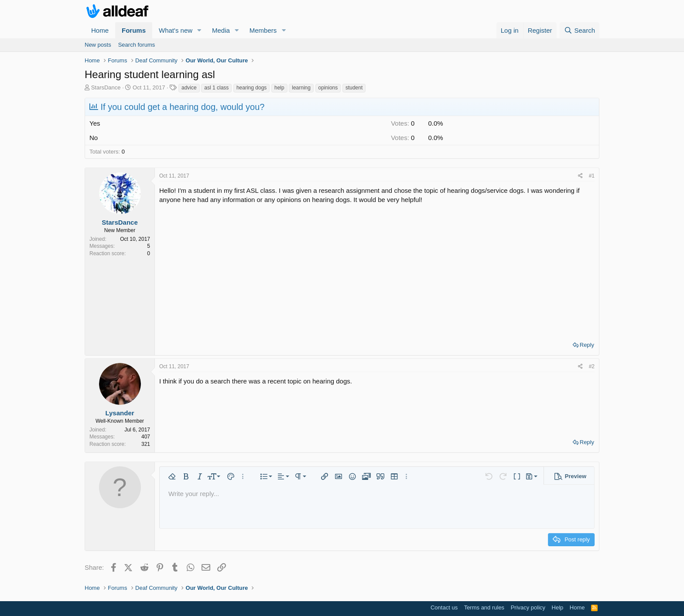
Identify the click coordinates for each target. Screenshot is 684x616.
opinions (328, 88)
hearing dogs (251, 88)
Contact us (444, 607)
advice (189, 88)
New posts (98, 45)
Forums (134, 30)
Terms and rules (484, 607)
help (279, 88)
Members (263, 30)
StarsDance (106, 87)
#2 (592, 366)
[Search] (580, 30)
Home (100, 30)
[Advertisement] (377, 270)
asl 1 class (216, 88)
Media (221, 30)
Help (558, 607)
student (354, 88)
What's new (176, 30)
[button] (199, 30)
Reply (587, 345)
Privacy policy (528, 607)
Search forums (137, 45)
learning (301, 88)
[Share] (580, 176)
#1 (592, 176)
